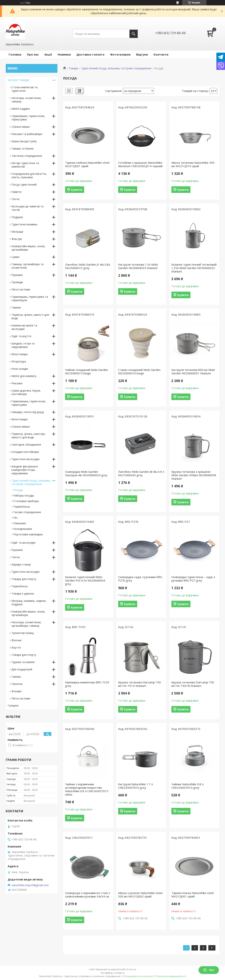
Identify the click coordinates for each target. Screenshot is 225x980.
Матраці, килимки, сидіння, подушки (29, 602)
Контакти (161, 54)
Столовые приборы (26, 501)
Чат (209, 970)
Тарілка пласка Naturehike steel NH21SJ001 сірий (193, 895)
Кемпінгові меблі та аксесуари (24, 327)
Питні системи (21, 289)
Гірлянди (17, 282)
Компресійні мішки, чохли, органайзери (28, 248)
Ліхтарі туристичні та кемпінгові (25, 165)
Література (19, 361)
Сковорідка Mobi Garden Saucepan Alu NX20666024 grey (86, 473)
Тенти (15, 199)
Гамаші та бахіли (22, 148)
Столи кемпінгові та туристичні (25, 89)
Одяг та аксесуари (23, 543)
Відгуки (142, 54)
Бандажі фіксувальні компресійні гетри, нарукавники (25, 470)
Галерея (13, 706)
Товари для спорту (24, 579)
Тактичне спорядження (27, 156)
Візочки (16, 640)
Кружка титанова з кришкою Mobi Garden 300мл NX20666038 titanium (194, 475)
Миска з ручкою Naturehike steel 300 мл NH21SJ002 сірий (140, 895)
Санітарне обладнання (26, 445)
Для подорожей (22, 669)
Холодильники (23, 529)
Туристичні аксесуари (25, 459)
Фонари (16, 691)
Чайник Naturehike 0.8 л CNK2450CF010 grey (187, 786)
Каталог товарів (18, 80)
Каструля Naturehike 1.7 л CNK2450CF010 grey (135, 786)
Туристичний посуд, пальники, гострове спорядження (116, 68)
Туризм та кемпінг (23, 662)
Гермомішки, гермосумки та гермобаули (30, 298)
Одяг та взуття (21, 336)
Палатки (17, 684)
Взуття (16, 647)
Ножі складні (20, 369)
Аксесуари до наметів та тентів (27, 208)
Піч (15, 518)
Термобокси (20, 586)
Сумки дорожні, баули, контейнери (26, 392)
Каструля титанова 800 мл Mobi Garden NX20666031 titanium (193, 371)
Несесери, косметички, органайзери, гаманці (26, 624)
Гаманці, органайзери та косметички (27, 266)
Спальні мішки (21, 127)
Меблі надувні (21, 109)
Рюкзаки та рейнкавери (27, 134)
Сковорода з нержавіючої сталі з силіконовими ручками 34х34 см (88, 895)
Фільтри (17, 239)
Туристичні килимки (24, 224)
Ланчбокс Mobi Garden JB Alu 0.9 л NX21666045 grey (141, 473)
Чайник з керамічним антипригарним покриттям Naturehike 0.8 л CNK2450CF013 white (87, 789)
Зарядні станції (21, 564)
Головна (15, 54)
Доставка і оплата (90, 54)
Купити (77, 190)
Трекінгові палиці (23, 633)
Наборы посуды (24, 495)
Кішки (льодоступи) (24, 141)
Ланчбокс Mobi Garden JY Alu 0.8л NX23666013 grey (88, 266)
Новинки (64, 54)
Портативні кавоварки (28, 534)
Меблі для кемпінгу (24, 376)
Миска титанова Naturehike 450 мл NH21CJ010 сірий (193, 164)
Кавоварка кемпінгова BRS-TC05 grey (87, 684)
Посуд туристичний (24, 184)
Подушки (17, 217)
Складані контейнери (25, 452)
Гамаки (16, 307)
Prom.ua (132, 969)
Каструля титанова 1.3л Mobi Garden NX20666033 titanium (138, 266)
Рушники (17, 275)
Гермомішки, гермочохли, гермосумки (28, 118)
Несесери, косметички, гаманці (26, 100)
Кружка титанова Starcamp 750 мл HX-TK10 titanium (139, 684)
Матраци (17, 232)
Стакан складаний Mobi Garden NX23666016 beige (139, 371)
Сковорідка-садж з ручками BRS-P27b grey (141, 579)
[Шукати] (134, 34)
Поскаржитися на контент (138, 976)
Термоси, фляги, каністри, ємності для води (28, 436)
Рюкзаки (17, 383)
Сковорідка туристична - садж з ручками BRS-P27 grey (193, 579)
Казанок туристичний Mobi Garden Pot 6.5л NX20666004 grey (85, 580)
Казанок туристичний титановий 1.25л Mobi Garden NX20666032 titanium (194, 268)
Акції (48, 54)
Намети (16, 192)
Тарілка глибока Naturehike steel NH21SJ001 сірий (87, 164)
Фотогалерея (120, 54)
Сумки (15, 257)
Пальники (20, 523)
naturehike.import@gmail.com (30, 885)
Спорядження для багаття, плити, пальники (29, 175)
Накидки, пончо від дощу (28, 412)
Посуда (18, 490)
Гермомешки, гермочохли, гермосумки (29, 403)
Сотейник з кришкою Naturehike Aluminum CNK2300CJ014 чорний (140, 164)
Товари (73, 68)
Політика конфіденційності (171, 976)
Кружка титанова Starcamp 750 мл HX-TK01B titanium (193, 684)
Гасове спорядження (27, 512)
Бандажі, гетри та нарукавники (23, 345)
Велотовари (20, 354)
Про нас (33, 54)
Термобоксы (22, 507)
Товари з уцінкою (23, 593)
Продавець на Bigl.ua (113, 973)
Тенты (16, 557)
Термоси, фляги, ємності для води (30, 316)
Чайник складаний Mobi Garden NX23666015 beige (87, 371)
